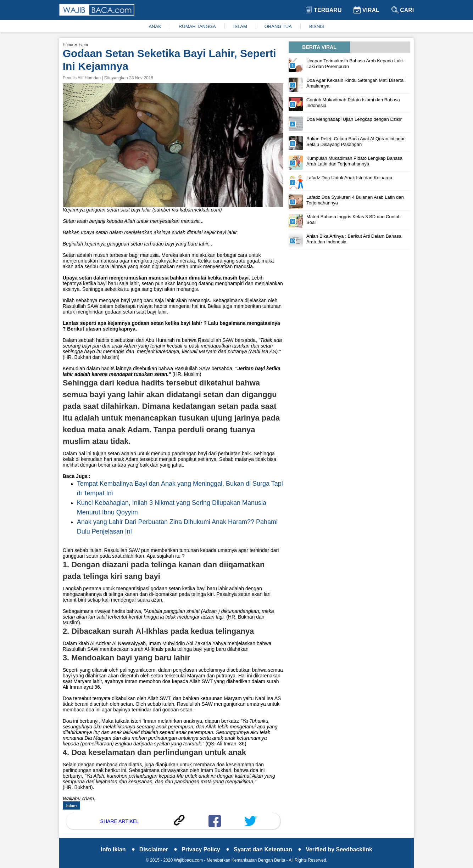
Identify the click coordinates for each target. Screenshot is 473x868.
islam (72, 805)
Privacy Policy (205, 849)
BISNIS (317, 26)
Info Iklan (118, 849)
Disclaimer (158, 849)
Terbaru (324, 10)
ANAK (155, 26)
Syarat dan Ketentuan (268, 849)
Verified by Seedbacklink (339, 849)
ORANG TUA (278, 26)
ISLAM (240, 26)
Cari (403, 10)
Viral (366, 10)
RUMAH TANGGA (197, 26)
